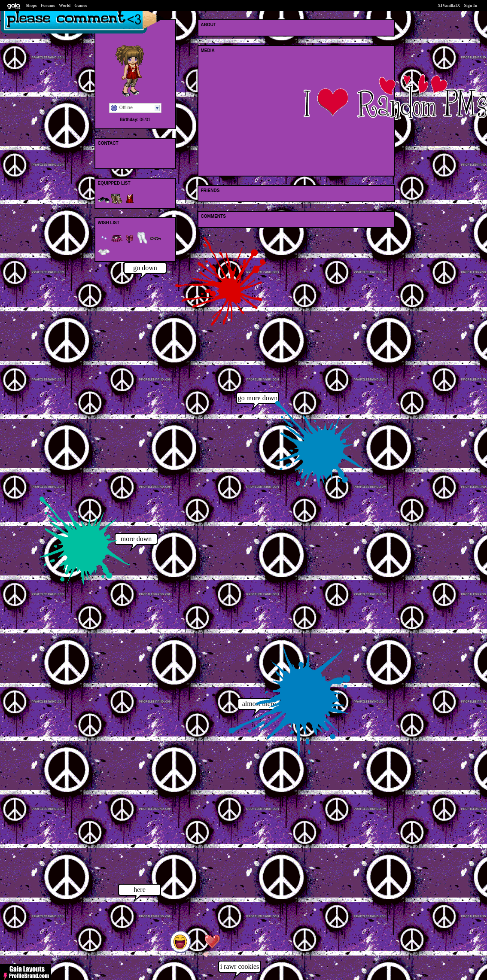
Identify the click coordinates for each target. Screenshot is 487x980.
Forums (48, 5)
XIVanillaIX (449, 5)
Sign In (470, 5)
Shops (31, 5)
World (65, 5)
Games (81, 5)
